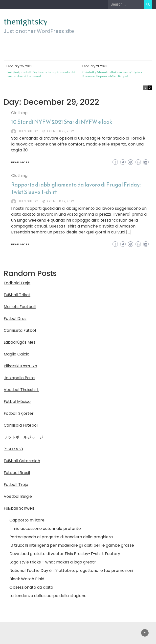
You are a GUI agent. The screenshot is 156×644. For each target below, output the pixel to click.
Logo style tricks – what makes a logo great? (53, 562)
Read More (20, 162)
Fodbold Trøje (17, 283)
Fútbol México (17, 402)
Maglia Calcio (17, 354)
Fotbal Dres (15, 319)
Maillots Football (20, 307)
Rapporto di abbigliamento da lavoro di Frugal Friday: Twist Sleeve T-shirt (76, 188)
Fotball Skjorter (19, 413)
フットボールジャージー (25, 437)
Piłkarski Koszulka (20, 366)
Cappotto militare (27, 520)
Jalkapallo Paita (19, 378)
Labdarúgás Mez (20, 342)
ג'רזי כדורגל (13, 449)
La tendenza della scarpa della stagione (48, 596)
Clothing (19, 113)
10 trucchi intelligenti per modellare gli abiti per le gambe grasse (72, 545)
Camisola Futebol (21, 425)
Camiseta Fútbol (20, 330)
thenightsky (26, 21)
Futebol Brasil (17, 473)
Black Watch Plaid (27, 579)
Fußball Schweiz (19, 508)
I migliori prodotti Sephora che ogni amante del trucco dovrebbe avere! (41, 74)
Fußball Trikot (17, 295)
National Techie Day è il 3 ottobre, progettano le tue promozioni (71, 571)
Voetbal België (18, 496)
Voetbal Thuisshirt (21, 390)
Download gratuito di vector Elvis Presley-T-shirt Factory (65, 554)
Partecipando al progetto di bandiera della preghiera (61, 537)
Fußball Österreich (22, 461)
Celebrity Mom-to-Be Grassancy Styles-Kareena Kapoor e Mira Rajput (112, 74)
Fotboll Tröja (16, 485)
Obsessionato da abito (31, 587)
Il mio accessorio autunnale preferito (45, 529)
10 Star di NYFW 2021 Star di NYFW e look (62, 122)
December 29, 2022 (60, 131)
